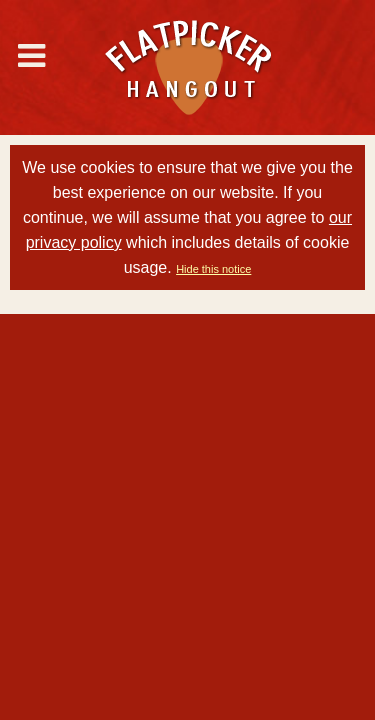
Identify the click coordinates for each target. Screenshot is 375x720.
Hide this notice (213, 269)
